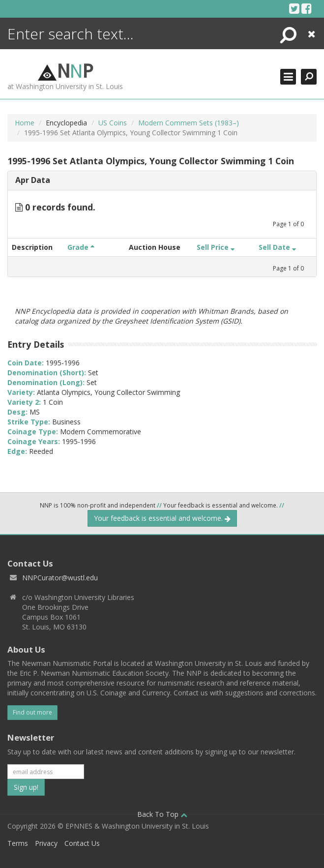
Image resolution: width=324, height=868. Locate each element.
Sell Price (216, 247)
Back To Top (162, 814)
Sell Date (277, 247)
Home (25, 123)
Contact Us (82, 843)
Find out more (32, 712)
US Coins (113, 123)
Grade (81, 247)
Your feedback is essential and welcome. (162, 518)
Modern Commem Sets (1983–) (189, 123)
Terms (18, 843)
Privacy (46, 843)
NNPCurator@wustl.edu (60, 578)
